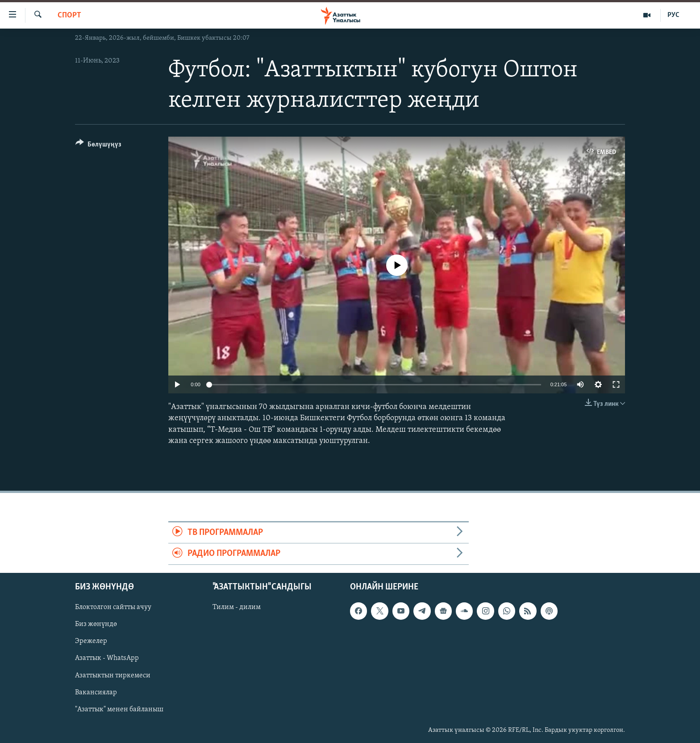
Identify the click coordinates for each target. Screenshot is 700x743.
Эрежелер (91, 641)
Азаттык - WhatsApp (107, 658)
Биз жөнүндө (96, 624)
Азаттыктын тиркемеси (113, 675)
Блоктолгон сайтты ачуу (113, 607)
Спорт (69, 15)
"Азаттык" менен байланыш (119, 709)
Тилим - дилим (237, 607)
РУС (673, 15)
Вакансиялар (96, 692)
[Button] (98, 146)
